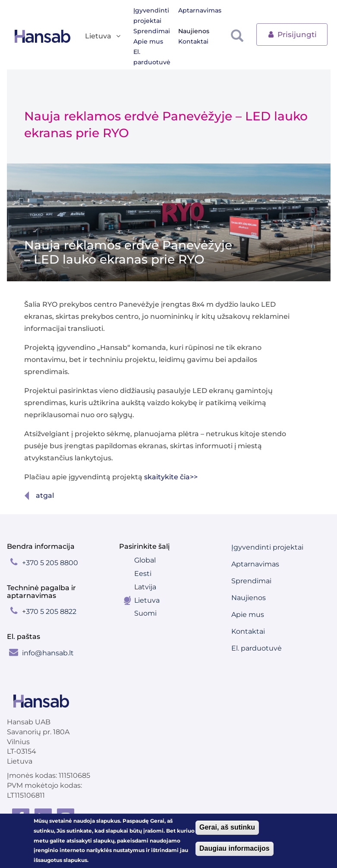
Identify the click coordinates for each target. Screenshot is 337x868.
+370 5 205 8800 (50, 563)
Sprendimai (152, 31)
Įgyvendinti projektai (151, 16)
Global (145, 560)
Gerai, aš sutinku (227, 827)
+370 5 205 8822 (49, 612)
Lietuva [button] (103, 36)
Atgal (45, 495)
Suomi (145, 613)
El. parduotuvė (152, 57)
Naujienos (194, 31)
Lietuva (147, 600)
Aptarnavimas (200, 10)
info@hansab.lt (48, 653)
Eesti (143, 574)
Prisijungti (292, 34)
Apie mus (148, 41)
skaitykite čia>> (171, 477)
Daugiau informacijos (235, 848)
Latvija (145, 587)
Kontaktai (193, 41)
